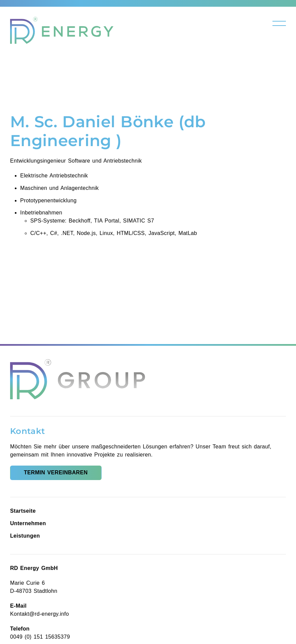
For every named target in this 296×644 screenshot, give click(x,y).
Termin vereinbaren (56, 472)
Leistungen (25, 536)
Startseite (23, 511)
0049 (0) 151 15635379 (40, 637)
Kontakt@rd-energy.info (40, 614)
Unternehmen (28, 523)
